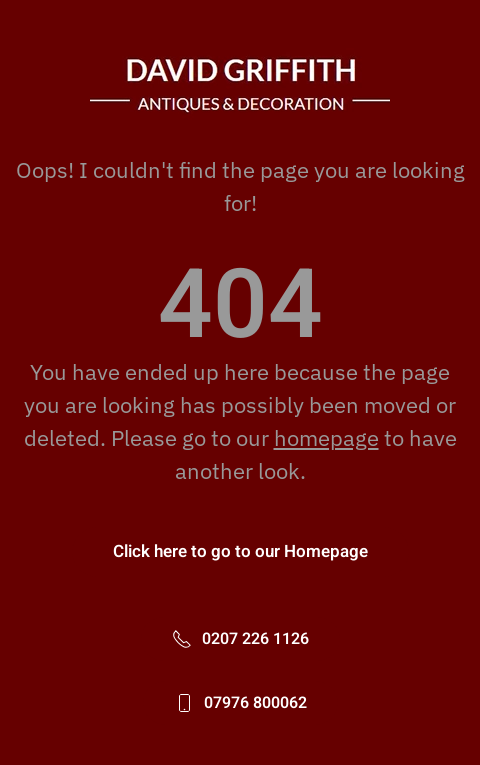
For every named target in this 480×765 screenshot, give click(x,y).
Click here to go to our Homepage (240, 551)
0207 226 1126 (240, 639)
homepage (326, 437)
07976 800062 (240, 703)
